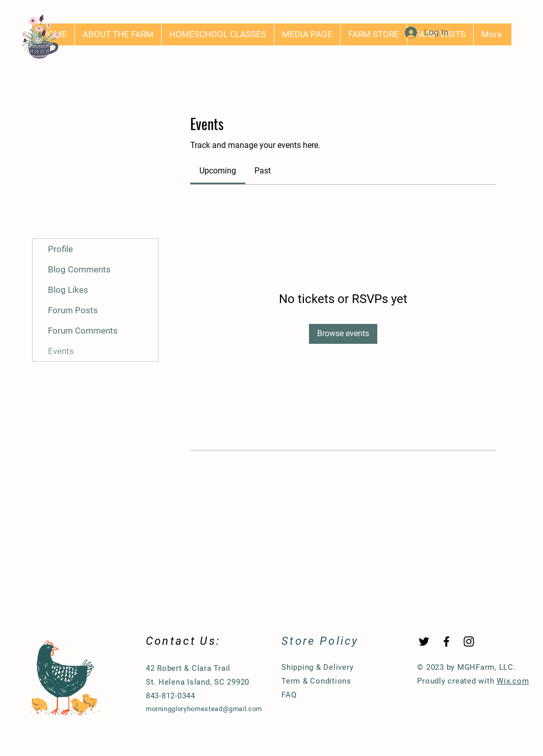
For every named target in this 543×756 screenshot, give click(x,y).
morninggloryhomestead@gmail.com (204, 709)
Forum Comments (83, 331)
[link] (218, 171)
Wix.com (513, 681)
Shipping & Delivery (317, 667)
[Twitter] (424, 641)
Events (61, 351)
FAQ (289, 695)
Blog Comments (79, 269)
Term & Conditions (316, 681)
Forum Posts (73, 310)
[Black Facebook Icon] (446, 641)
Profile (60, 249)
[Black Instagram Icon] (469, 641)
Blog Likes (68, 290)
